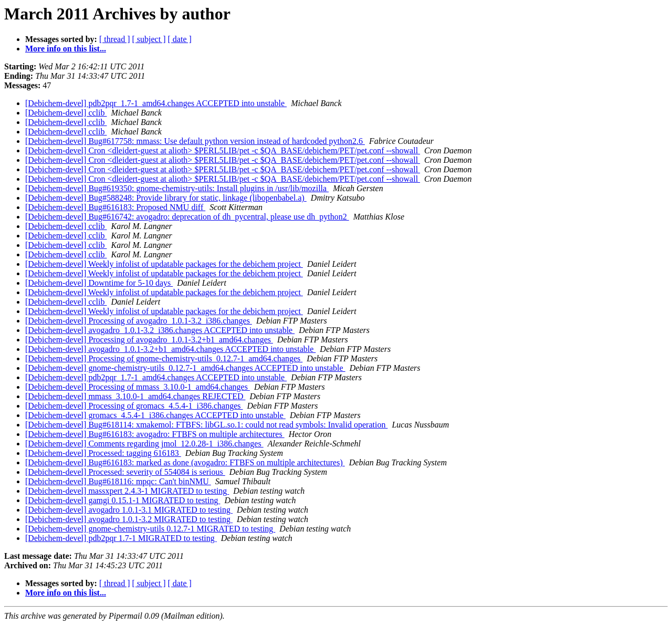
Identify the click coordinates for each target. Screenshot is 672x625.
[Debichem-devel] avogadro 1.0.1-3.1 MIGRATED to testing (129, 510)
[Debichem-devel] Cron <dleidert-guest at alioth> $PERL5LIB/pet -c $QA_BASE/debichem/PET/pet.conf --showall (223, 150)
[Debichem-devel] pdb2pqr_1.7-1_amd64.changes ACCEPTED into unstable (156, 103)
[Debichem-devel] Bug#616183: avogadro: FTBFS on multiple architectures (155, 434)
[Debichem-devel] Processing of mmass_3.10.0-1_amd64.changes (138, 387)
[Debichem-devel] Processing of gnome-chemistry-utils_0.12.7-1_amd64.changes (164, 358)
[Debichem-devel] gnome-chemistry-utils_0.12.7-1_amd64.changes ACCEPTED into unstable (185, 368)
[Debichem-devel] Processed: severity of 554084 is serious (125, 472)
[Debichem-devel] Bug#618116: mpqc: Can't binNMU (118, 481)
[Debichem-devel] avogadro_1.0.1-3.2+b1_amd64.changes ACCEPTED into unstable (170, 349)
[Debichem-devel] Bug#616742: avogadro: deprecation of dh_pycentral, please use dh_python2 (187, 217)
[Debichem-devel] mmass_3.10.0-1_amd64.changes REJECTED (135, 396)
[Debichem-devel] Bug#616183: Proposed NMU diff (115, 207)
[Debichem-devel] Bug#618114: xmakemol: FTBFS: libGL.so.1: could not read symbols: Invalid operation (206, 425)
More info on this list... (66, 49)
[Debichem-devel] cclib (66, 113)
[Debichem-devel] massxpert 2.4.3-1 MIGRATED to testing (127, 491)
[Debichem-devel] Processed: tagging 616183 (103, 453)
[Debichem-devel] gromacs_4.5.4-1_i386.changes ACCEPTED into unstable (155, 415)
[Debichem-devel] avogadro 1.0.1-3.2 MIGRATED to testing (129, 519)
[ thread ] (115, 39)
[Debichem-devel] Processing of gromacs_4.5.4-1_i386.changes (134, 406)
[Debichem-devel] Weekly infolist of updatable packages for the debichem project (164, 264)
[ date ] (180, 39)
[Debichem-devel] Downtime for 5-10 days (99, 283)
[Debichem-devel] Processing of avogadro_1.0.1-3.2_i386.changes (139, 321)
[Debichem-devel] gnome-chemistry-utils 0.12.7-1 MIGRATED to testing (150, 529)
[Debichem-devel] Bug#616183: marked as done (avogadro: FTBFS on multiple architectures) (185, 462)
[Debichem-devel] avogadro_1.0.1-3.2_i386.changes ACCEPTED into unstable (160, 330)
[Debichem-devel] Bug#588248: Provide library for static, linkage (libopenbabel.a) (166, 198)
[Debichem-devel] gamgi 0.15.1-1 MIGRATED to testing (123, 500)
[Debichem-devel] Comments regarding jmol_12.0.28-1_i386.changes (144, 444)
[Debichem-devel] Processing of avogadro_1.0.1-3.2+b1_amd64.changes (149, 340)
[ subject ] (149, 39)
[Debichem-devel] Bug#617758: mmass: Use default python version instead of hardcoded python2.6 (195, 141)
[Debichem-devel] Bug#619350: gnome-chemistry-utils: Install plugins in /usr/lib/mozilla (177, 188)
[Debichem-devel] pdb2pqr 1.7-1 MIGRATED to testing (121, 538)
